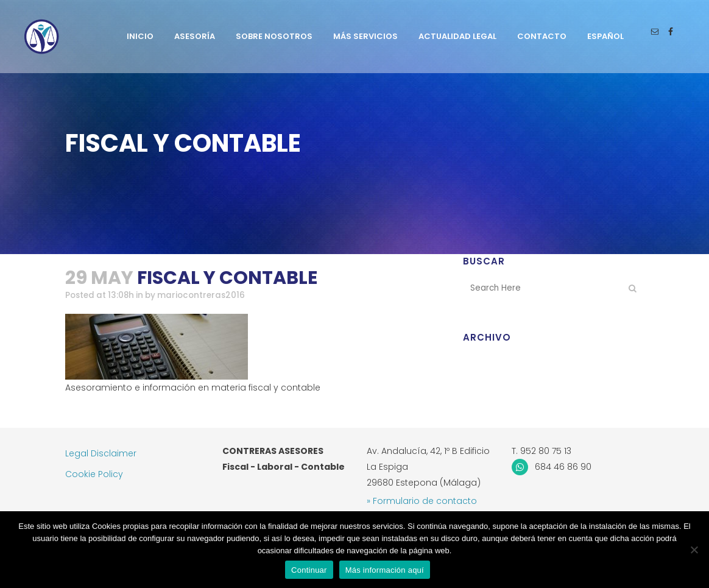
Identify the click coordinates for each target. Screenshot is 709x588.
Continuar (309, 570)
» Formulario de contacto (422, 501)
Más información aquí (385, 570)
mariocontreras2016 (208, 296)
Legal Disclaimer (101, 453)
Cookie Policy (94, 474)
